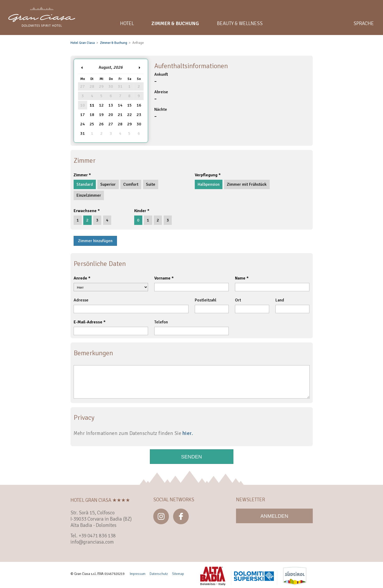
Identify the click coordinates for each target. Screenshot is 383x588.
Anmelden (275, 516)
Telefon (161, 322)
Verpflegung (206, 175)
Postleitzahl (206, 300)
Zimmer (81, 175)
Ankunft (232, 78)
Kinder (140, 211)
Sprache (364, 24)
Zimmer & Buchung (114, 43)
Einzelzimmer (89, 195)
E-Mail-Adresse (88, 322)
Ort (238, 300)
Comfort (131, 184)
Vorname (162, 278)
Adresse (81, 300)
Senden (192, 457)
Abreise (232, 96)
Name (240, 278)
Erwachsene (85, 211)
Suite (151, 184)
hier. (188, 433)
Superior (108, 184)
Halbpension (209, 184)
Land (280, 300)
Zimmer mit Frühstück (247, 184)
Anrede (80, 278)
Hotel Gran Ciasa (83, 43)
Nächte (232, 113)
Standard (85, 184)
